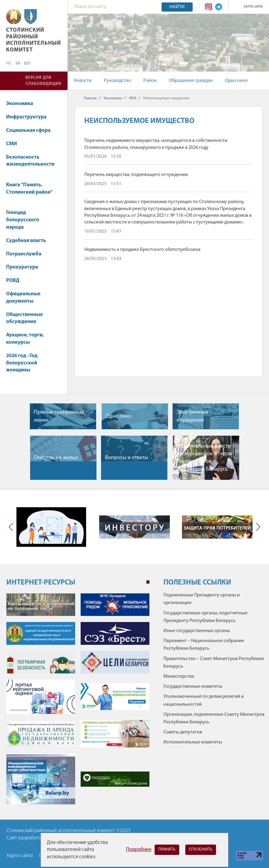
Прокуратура (25, 267)
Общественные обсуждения (24, 318)
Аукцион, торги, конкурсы (25, 339)
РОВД (13, 281)
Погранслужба (24, 254)
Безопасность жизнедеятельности (30, 164)
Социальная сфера (31, 130)
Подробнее (139, 850)
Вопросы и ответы (127, 458)
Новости (83, 81)
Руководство (117, 81)
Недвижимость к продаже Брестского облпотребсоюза (142, 250)
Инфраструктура (29, 117)
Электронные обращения (192, 416)
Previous (12, 527)
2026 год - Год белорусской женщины (22, 363)
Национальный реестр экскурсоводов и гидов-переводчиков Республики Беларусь (205, 458)
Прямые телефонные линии (59, 416)
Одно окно (236, 81)
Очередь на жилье (56, 458)
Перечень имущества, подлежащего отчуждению (136, 175)
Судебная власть (26, 241)
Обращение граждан (191, 81)
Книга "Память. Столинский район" (29, 192)
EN (18, 64)
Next (257, 527)
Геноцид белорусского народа (23, 220)
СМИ (14, 144)
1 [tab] (148, 582)
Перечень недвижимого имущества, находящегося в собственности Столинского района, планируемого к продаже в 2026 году (156, 144)
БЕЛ (27, 64)
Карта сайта (253, 7)
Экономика (23, 104)
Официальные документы (23, 298)
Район (150, 81)
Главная (90, 98)
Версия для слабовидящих (44, 81)
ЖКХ (133, 98)
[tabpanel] (78, 702)
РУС (9, 64)
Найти (177, 7)
